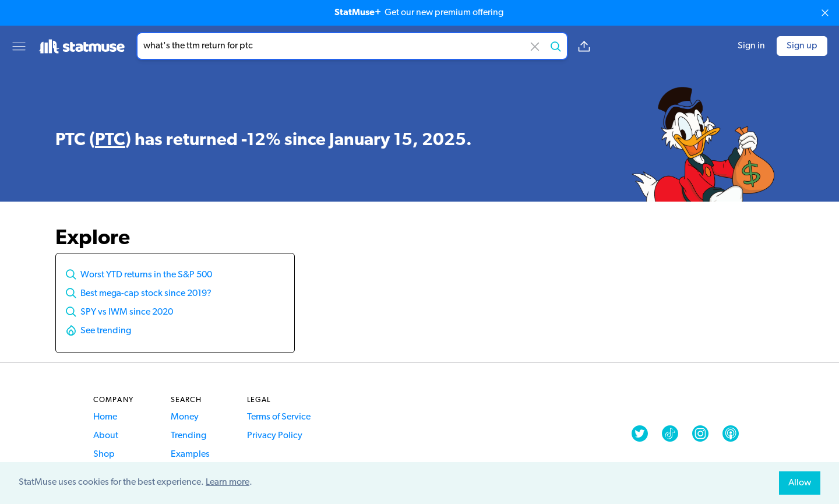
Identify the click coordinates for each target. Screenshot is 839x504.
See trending (106, 331)
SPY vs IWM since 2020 (127, 312)
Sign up (802, 46)
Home (105, 417)
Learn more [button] (228, 482)
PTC (110, 141)
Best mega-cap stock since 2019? (146, 294)
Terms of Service (279, 417)
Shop (104, 454)
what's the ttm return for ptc (352, 46)
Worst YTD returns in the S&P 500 (146, 275)
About (106, 436)
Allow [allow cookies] (800, 483)
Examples (190, 454)
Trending (188, 436)
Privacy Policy (275, 436)
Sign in (751, 46)
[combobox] (352, 46)
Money (185, 417)
